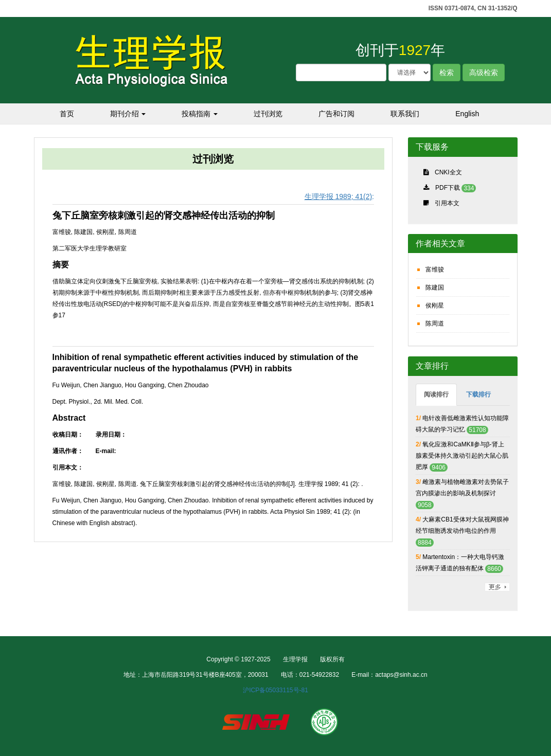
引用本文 (447, 203)
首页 (67, 114)
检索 (447, 73)
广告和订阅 (336, 114)
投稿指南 (200, 114)
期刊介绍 (128, 114)
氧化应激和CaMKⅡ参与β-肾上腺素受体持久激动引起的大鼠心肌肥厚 (462, 456)
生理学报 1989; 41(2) (339, 196)
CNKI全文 (448, 172)
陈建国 (435, 287)
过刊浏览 (268, 114)
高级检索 (484, 73)
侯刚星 (435, 305)
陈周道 (435, 323)
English (467, 114)
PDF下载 (448, 188)
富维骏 (435, 269)
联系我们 (405, 114)
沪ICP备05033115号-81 (275, 690)
